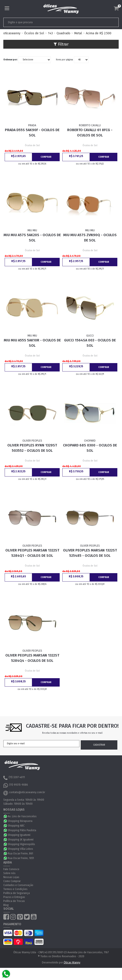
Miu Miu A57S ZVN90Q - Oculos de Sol (90, 238)
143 (50, 33)
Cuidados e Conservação (18, 885)
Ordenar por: (10, 60)
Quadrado (63, 33)
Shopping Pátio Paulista (22, 830)
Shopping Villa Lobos (20, 849)
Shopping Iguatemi (19, 835)
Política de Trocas (14, 901)
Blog (6, 905)
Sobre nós (9, 873)
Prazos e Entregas (14, 897)
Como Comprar (12, 881)
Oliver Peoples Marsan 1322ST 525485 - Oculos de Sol (90, 553)
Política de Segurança (17, 893)
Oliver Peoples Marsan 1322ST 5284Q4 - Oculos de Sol (32, 658)
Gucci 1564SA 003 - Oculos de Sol (90, 343)
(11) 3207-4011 (14, 778)
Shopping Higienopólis (21, 844)
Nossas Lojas (11, 877)
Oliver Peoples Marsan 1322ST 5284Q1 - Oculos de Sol (32, 553)
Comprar (46, 157)
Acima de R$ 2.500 (99, 33)
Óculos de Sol (34, 33)
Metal (78, 33)
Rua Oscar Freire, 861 (20, 854)
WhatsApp (6, 816)
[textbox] (50, 22)
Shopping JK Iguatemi (21, 840)
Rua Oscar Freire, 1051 (21, 858)
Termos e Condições (15, 889)
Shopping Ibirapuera (20, 821)
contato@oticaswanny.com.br (24, 793)
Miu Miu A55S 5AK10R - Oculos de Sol (32, 343)
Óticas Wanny (72, 963)
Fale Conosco (11, 869)
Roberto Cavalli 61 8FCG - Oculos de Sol (90, 133)
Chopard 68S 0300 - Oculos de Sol (90, 448)
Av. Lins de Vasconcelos (22, 816)
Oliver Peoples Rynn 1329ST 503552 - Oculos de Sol (32, 448)
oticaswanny (12, 33)
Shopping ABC (16, 826)
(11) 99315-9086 (16, 785)
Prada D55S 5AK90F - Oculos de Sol (32, 133)
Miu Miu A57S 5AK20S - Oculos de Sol (32, 238)
